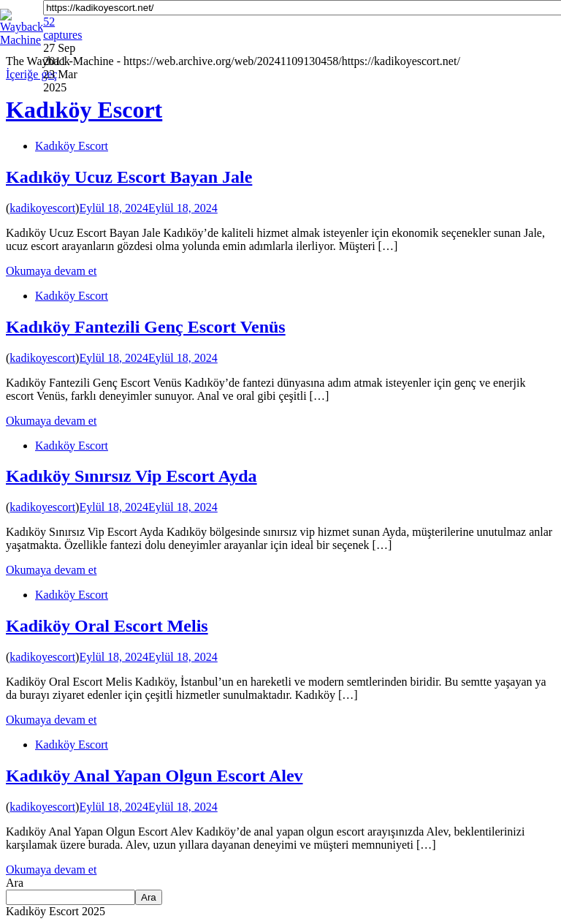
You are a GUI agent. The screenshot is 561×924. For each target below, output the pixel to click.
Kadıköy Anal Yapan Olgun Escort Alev (154, 776)
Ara (15, 883)
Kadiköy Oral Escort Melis (107, 626)
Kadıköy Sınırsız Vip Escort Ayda (131, 476)
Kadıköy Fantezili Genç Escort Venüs (146, 327)
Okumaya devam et (51, 271)
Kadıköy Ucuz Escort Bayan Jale (129, 177)
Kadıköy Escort (72, 146)
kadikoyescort (42, 208)
